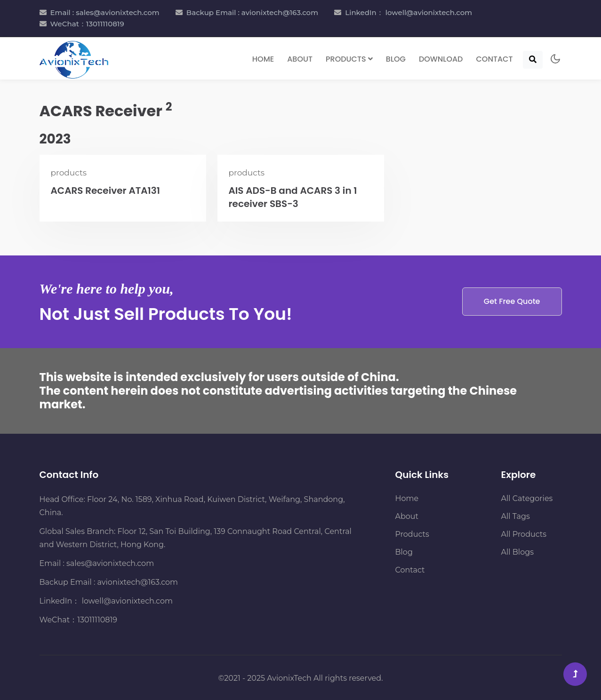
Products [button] (349, 59)
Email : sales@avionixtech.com (105, 12)
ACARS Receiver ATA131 (106, 191)
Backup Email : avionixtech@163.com (252, 12)
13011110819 (97, 620)
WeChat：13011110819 (87, 24)
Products (412, 534)
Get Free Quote (512, 301)
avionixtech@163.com (138, 582)
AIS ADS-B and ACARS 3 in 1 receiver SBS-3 (293, 197)
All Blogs (517, 552)
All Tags (516, 516)
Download (441, 59)
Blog (396, 59)
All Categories (527, 498)
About (300, 59)
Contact (494, 59)
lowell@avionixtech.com (126, 601)
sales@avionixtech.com (110, 563)
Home (263, 59)
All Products (524, 534)
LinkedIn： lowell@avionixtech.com (409, 12)
